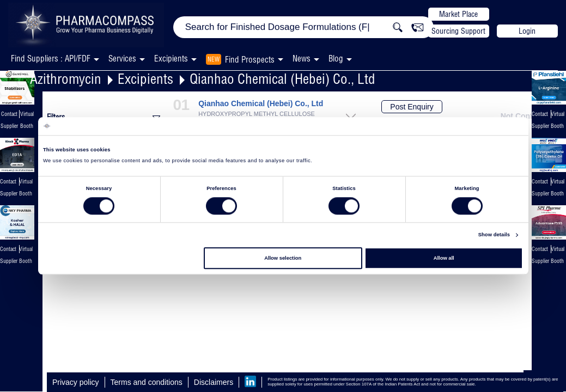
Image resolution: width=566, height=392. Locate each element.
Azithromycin (66, 79)
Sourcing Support (458, 31)
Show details (494, 235)
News (302, 59)
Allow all (444, 258)
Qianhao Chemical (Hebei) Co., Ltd (282, 79)
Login (527, 31)
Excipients (145, 79)
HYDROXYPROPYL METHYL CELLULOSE (257, 114)
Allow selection (283, 258)
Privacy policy (76, 382)
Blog (336, 59)
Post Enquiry (412, 107)
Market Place (458, 14)
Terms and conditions (147, 382)
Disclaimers (214, 382)
